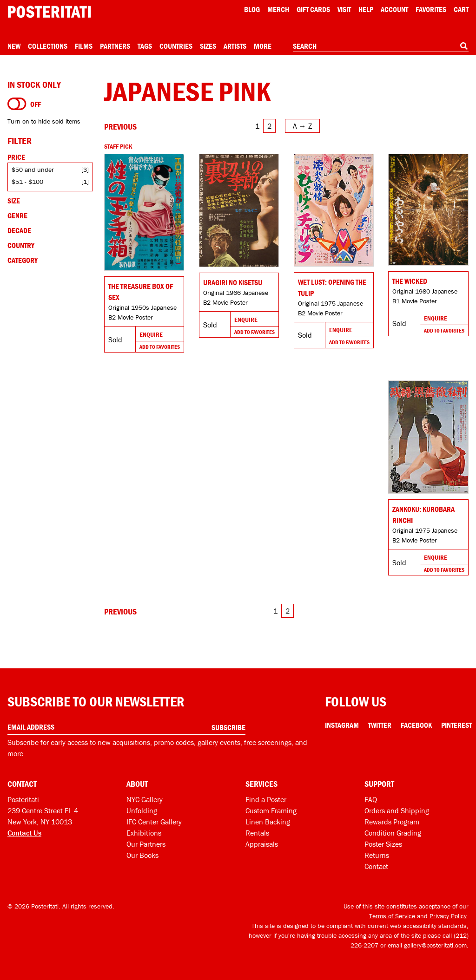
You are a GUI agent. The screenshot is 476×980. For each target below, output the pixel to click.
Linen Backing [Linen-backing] (268, 822)
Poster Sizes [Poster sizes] (383, 844)
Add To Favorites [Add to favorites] (160, 347)
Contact (376, 866)
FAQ (371, 799)
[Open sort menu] (302, 126)
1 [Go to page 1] (257, 126)
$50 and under (33, 170)
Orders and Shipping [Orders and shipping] (397, 810)
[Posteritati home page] (49, 12)
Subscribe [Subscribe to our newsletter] (228, 727)
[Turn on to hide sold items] (17, 104)
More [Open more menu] (263, 46)
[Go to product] (144, 212)
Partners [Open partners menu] (115, 46)
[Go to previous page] (120, 127)
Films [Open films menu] (84, 46)
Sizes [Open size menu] (208, 46)
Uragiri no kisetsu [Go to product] (233, 282)
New (14, 46)
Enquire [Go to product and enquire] (151, 334)
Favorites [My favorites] (431, 9)
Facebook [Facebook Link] (416, 725)
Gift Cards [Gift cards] (313, 9)
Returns (377, 855)
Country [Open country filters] (21, 245)
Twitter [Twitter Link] (380, 725)
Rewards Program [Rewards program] (392, 822)
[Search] (464, 46)
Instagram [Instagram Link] (342, 725)
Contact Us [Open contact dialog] (24, 833)
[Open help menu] (366, 9)
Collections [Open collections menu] (48, 46)
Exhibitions (144, 833)
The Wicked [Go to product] (410, 281)
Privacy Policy (448, 916)
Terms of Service (392, 916)
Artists (235, 46)
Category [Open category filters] (23, 260)
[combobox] (381, 46)
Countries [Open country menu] (176, 46)
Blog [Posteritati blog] (252, 9)
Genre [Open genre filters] (17, 216)
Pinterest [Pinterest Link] (456, 725)
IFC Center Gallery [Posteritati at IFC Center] (154, 822)
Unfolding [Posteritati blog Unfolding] (142, 810)
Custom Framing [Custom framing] (271, 810)
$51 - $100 (27, 182)
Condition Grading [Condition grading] (393, 833)
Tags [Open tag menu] (145, 46)
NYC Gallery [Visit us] (145, 799)
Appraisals (262, 844)
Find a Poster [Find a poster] (266, 799)
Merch (278, 9)
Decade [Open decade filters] (19, 230)
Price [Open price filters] (16, 157)
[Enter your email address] (126, 727)
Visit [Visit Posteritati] (344, 9)
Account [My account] (394, 9)
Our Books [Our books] (142, 855)
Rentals (257, 833)
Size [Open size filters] (14, 201)
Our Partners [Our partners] (146, 844)
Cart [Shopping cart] (461, 9)
